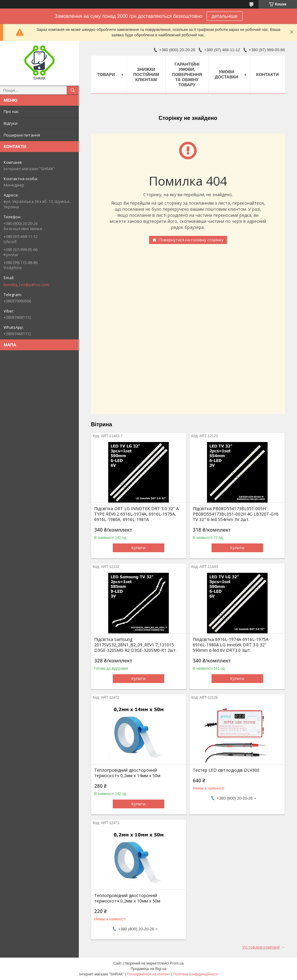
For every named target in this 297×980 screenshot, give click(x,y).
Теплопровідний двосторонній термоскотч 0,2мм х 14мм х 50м (127, 773)
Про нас (11, 111)
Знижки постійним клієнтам (146, 74)
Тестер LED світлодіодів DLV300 (226, 770)
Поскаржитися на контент (148, 974)
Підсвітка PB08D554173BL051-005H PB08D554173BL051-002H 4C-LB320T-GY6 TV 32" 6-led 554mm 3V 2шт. (236, 514)
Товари (106, 74)
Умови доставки (227, 74)
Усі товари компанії (261, 947)
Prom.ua (177, 963)
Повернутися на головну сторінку (191, 240)
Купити (138, 548)
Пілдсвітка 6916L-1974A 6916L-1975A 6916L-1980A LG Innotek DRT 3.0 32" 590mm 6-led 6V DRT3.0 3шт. (231, 645)
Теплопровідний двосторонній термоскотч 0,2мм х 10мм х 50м (127, 898)
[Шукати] (73, 90)
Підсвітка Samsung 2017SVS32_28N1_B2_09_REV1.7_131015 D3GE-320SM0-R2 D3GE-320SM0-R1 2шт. (135, 645)
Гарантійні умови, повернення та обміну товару (187, 74)
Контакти (267, 74)
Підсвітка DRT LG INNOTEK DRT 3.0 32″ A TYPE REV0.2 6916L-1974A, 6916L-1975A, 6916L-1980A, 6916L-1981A (137, 514)
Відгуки (11, 123)
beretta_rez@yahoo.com (26, 285)
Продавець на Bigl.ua (148, 969)
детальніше (225, 16)
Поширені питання (22, 135)
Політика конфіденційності (196, 974)
